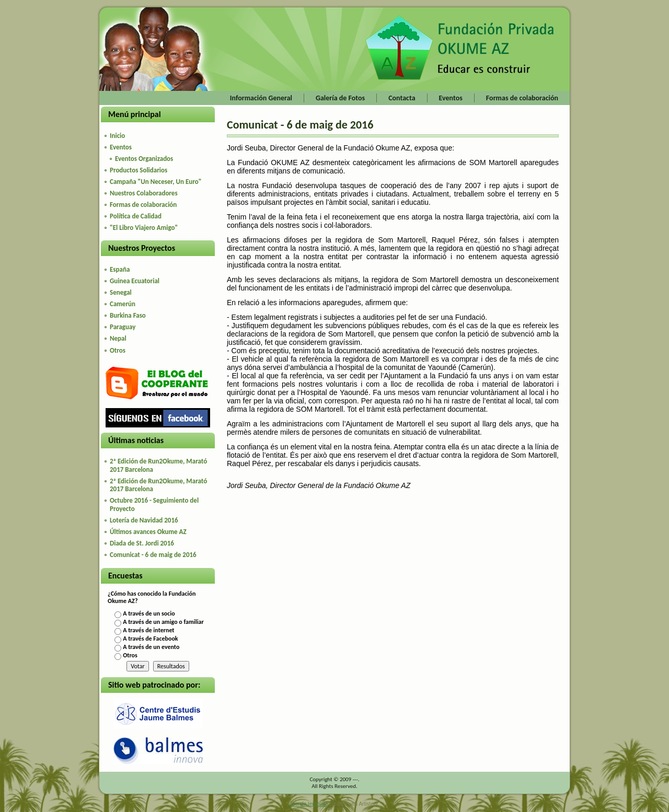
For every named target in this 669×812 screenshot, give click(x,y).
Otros (130, 655)
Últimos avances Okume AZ (148, 532)
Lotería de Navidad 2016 (144, 520)
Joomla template (309, 804)
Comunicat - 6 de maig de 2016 (153, 555)
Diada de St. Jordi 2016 (142, 543)
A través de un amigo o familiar (163, 622)
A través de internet (148, 630)
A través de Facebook (150, 639)
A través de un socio (149, 613)
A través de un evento (151, 647)
